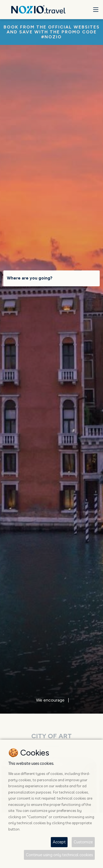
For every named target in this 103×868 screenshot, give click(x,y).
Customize (83, 842)
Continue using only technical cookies (59, 855)
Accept (59, 842)
